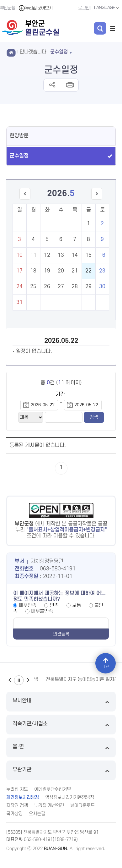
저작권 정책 (17, 806)
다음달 (97, 199)
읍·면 (61, 747)
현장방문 (19, 136)
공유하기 (52, 85)
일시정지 (19, 680)
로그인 (84, 8)
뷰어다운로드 (82, 806)
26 (47, 287)
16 (102, 255)
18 (33, 271)
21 (75, 271)
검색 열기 (100, 28)
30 (102, 287)
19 (47, 271)
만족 (54, 605)
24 (19, 287)
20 (61, 271)
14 (75, 255)
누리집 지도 (17, 789)
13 (61, 255)
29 (88, 287)
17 (19, 271)
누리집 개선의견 (49, 806)
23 (102, 271)
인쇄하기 (69, 85)
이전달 (25, 199)
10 (19, 255)
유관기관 (61, 770)
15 (88, 255)
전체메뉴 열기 (113, 28)
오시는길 (37, 814)
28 (75, 287)
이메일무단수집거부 (53, 789)
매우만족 (28, 605)
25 (33, 287)
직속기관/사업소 (61, 725)
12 (47, 255)
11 (33, 255)
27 (61, 287)
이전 (9, 680)
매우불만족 (42, 611)
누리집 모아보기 (35, 8)
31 (19, 302)
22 (88, 271)
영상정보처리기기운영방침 (70, 797)
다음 (28, 680)
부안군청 (8, 8)
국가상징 (14, 814)
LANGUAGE (107, 8)
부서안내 (61, 702)
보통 (77, 605)
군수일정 (19, 156)
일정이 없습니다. (34, 351)
